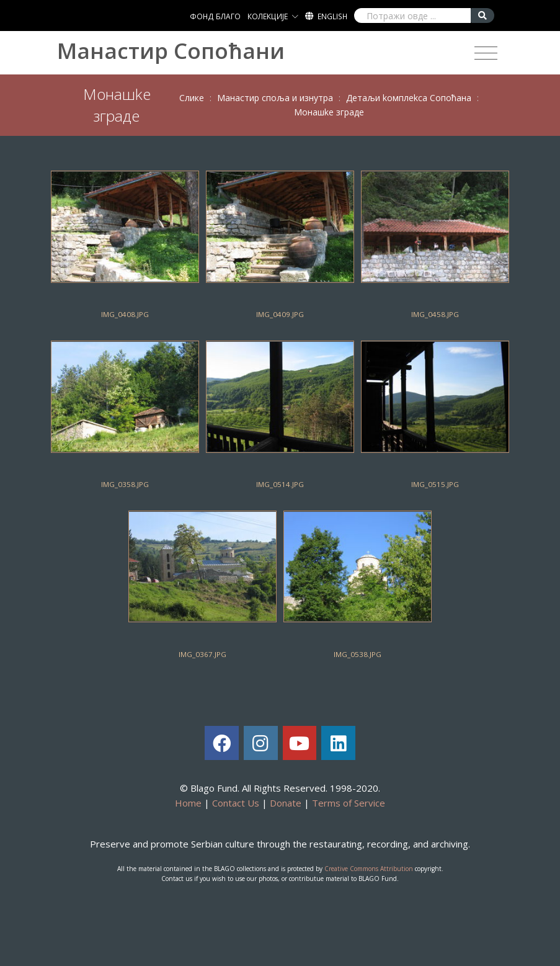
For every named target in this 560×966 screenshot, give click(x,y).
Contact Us (236, 803)
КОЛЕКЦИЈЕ (268, 16)
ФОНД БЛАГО (215, 16)
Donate (286, 803)
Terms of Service (349, 803)
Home (188, 803)
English (332, 16)
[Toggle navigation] (486, 53)
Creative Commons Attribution (369, 869)
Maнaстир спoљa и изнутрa (275, 98)
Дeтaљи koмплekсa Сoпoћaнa (409, 98)
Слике (192, 98)
